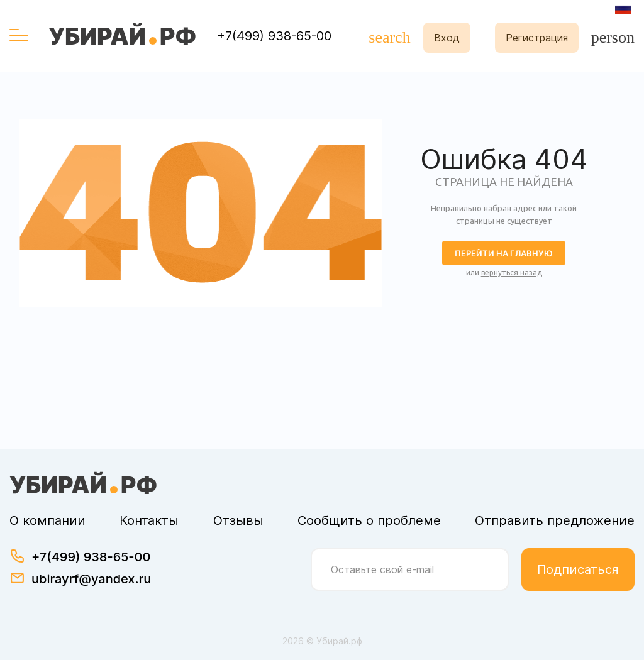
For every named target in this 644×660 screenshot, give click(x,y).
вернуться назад (512, 272)
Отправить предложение (555, 520)
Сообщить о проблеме (369, 520)
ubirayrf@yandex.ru (91, 579)
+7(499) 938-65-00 (274, 36)
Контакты (149, 520)
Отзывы (238, 520)
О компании (47, 520)
